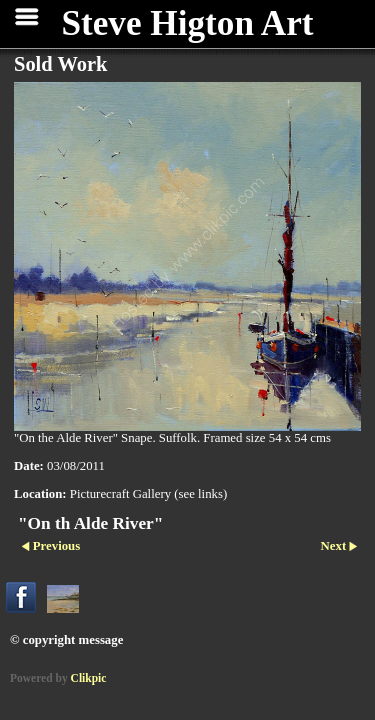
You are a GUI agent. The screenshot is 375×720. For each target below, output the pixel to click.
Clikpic (89, 678)
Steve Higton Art (187, 23)
